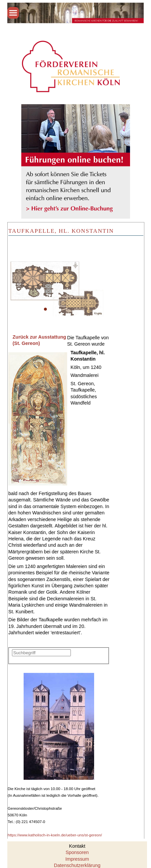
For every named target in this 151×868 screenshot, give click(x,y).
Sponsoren (77, 852)
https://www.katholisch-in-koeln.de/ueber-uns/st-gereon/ (55, 835)
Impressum (77, 859)
